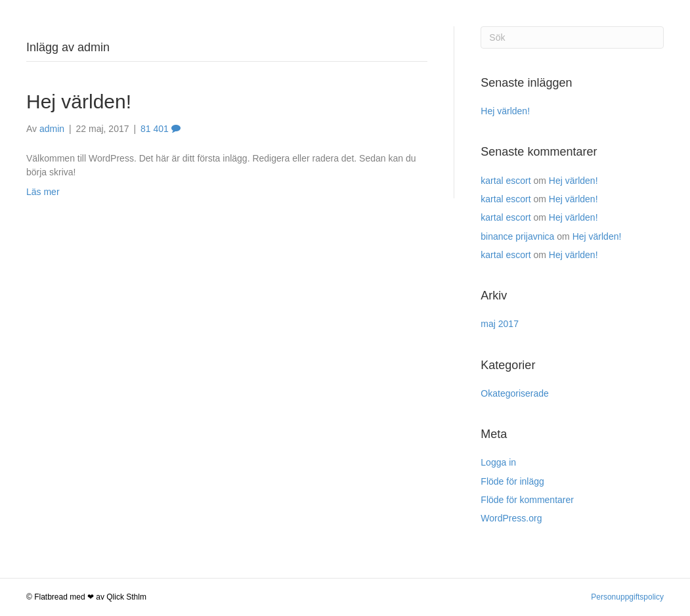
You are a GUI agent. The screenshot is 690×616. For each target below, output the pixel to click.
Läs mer (43, 192)
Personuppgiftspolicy (627, 597)
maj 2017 (500, 324)
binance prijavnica (517, 236)
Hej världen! (79, 101)
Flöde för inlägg (512, 481)
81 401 (161, 129)
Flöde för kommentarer (527, 500)
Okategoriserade (515, 393)
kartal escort (506, 181)
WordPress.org (511, 518)
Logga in (498, 462)
